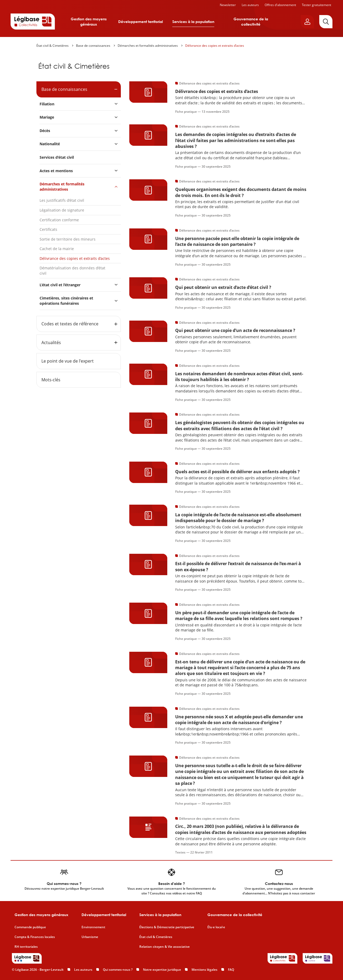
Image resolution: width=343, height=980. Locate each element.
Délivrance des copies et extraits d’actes (215, 46)
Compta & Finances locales (35, 937)
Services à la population (193, 22)
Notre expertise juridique (162, 970)
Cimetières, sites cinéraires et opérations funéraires (66, 301)
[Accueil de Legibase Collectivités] (33, 21)
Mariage (47, 117)
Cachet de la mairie (57, 249)
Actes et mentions (56, 171)
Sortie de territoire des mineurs (68, 239)
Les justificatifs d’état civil (62, 200)
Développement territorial (140, 22)
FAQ (231, 970)
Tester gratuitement (316, 5)
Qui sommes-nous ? (118, 970)
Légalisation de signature (62, 210)
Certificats (48, 229)
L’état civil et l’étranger (60, 285)
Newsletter (228, 5)
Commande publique (30, 927)
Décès (45, 131)
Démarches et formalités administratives (148, 46)
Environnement (93, 927)
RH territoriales (26, 947)
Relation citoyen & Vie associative (165, 947)
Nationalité (50, 144)
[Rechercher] (326, 22)
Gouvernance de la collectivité (251, 22)
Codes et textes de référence (70, 324)
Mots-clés (51, 380)
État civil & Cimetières (53, 46)
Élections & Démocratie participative (167, 927)
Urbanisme (90, 937)
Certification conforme (59, 220)
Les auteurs (250, 5)
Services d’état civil (57, 157)
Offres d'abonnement (280, 5)
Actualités (51, 343)
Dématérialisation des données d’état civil (72, 271)
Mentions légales (204, 970)
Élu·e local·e (216, 927)
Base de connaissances (93, 46)
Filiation (47, 104)
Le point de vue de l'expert (68, 361)
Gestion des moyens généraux (89, 22)
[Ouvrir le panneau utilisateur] (307, 22)
